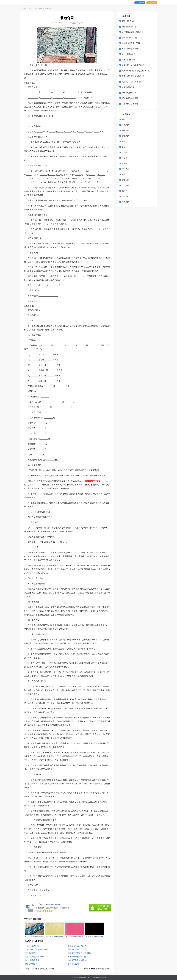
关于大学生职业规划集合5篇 (133, 76)
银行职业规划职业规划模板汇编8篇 (136, 71)
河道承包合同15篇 (32, 946)
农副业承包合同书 (129, 87)
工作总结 (125, 185)
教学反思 (125, 180)
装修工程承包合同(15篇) (77, 946)
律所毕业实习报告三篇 (131, 43)
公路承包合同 (73, 964)
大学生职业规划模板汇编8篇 (133, 65)
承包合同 (48, 8)
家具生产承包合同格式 (131, 49)
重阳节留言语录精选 (130, 104)
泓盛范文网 (86, 977)
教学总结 (125, 136)
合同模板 (39, 8)
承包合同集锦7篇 (129, 54)
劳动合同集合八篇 (129, 27)
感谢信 (125, 191)
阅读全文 (73, 23)
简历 (124, 147)
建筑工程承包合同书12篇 (35, 957)
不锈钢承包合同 (31, 953)
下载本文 (80, 23)
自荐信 (125, 152)
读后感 (125, 158)
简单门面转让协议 (129, 60)
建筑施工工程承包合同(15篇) (79, 953)
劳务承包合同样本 (129, 93)
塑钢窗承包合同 (31, 964)
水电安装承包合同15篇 (77, 957)
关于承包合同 (73, 950)
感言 (124, 174)
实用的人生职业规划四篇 (132, 82)
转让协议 (125, 169)
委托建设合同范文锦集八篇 (133, 32)
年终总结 (125, 202)
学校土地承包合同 (32, 960)
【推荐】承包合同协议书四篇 (42, 969)
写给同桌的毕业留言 (130, 98)
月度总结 (125, 125)
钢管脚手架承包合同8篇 (77, 960)
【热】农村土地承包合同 (100, 969)
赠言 (124, 141)
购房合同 (125, 130)
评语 (124, 119)
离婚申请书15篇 (128, 21)
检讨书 (125, 163)
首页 (31, 8)
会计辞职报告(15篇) (130, 38)
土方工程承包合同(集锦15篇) (36, 950)
